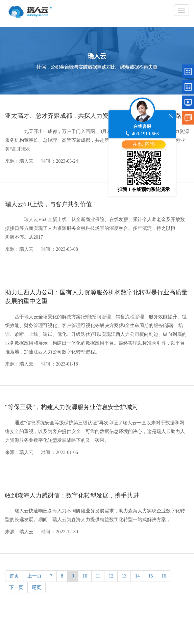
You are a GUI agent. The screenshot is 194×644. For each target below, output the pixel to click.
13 (124, 576)
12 (111, 576)
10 (85, 576)
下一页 (16, 587)
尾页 (37, 587)
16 (164, 576)
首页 (14, 576)
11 (98, 576)
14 (137, 576)
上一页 (34, 576)
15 (150, 576)
